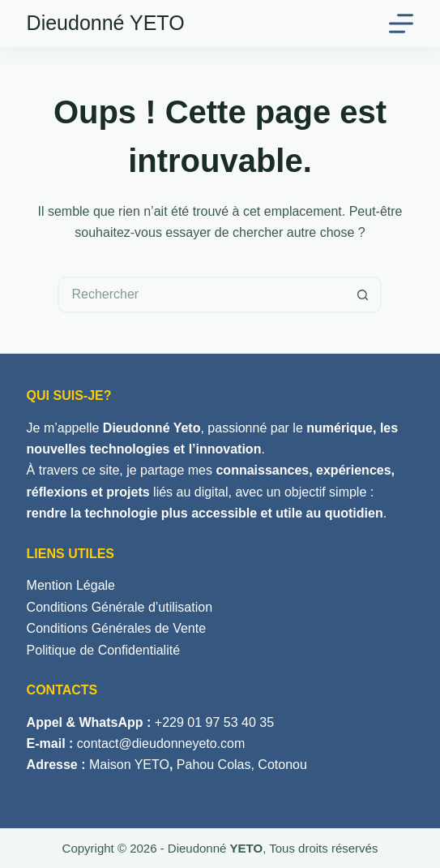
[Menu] (401, 24)
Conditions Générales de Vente (116, 628)
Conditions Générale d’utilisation (120, 607)
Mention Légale (71, 585)
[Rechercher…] (201, 295)
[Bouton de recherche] (363, 295)
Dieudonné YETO (106, 23)
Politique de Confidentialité (103, 650)
